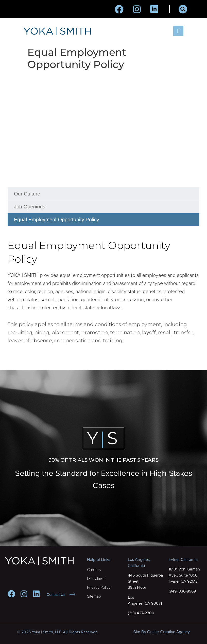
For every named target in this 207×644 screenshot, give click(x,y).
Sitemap (94, 596)
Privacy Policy (99, 587)
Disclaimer (96, 579)
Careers (94, 570)
